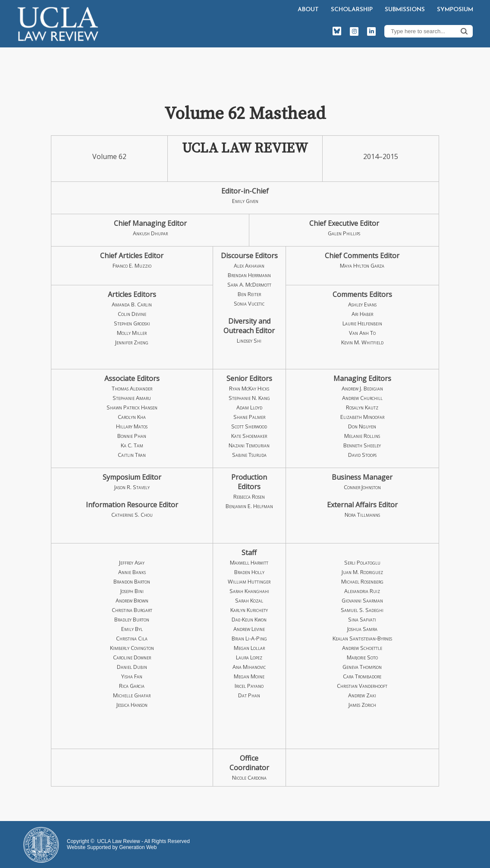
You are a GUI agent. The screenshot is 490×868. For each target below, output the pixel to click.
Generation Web (138, 847)
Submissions (405, 10)
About (308, 10)
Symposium (455, 10)
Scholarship (352, 10)
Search (464, 31)
